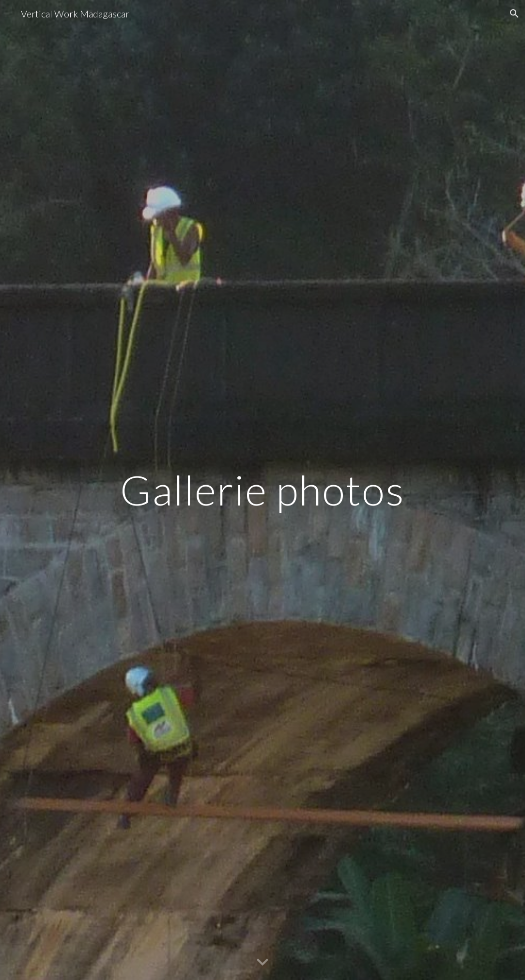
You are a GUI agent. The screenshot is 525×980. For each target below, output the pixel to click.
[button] (513, 14)
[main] (262, 490)
